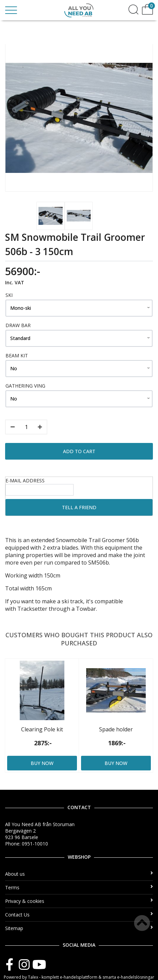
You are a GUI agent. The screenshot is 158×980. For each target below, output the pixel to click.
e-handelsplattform (79, 977)
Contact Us (79, 915)
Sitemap (79, 928)
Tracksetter (32, 609)
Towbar (86, 609)
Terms (79, 887)
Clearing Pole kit (42, 729)
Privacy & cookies (79, 901)
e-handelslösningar (136, 977)
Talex (33, 977)
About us (79, 874)
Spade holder (116, 729)
